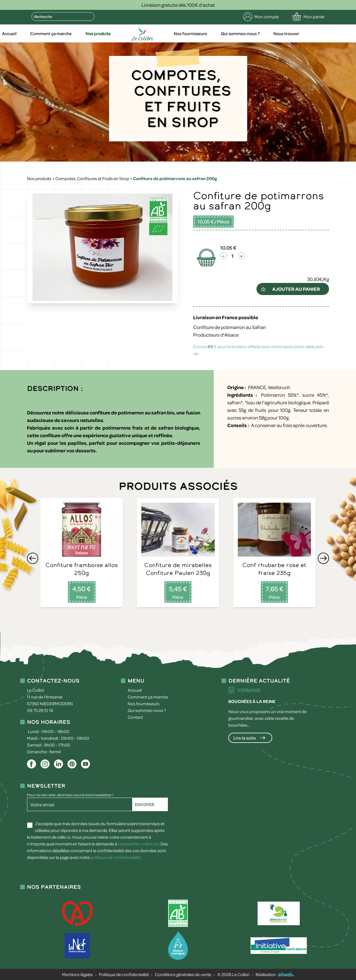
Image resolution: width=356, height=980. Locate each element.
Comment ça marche (80, 33)
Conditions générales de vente (183, 974)
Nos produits (126, 33)
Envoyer (145, 804)
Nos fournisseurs (217, 33)
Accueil (39, 33)
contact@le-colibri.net (138, 844)
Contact (135, 717)
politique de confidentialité (115, 857)
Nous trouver (312, 33)
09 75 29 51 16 (40, 710)
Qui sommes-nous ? (266, 33)
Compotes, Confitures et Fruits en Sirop (92, 178)
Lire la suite (245, 738)
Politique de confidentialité (124, 974)
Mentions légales (77, 974)
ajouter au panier (296, 289)
